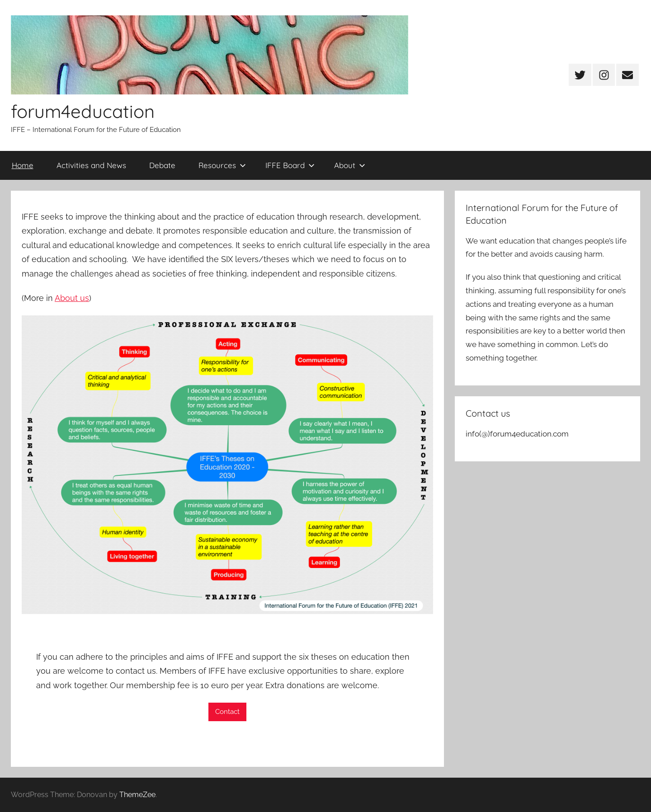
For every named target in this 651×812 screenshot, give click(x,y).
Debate (162, 165)
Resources (222, 165)
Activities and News (91, 165)
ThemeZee (137, 795)
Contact (227, 712)
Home (23, 165)
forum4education (83, 111)
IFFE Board (290, 165)
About (350, 165)
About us (72, 298)
